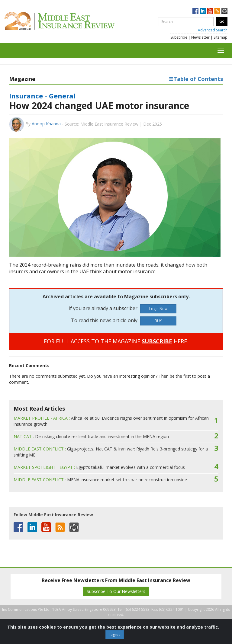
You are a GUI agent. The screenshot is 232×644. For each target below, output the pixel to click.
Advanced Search (213, 30)
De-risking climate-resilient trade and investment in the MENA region (91, 436)
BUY (158, 321)
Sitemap (221, 37)
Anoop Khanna (46, 124)
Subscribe (179, 37)
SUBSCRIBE (157, 341)
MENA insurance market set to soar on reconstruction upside (100, 480)
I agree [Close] (115, 634)
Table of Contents (196, 79)
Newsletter (200, 37)
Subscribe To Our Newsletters (116, 591)
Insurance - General (42, 96)
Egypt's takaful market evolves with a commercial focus (99, 467)
